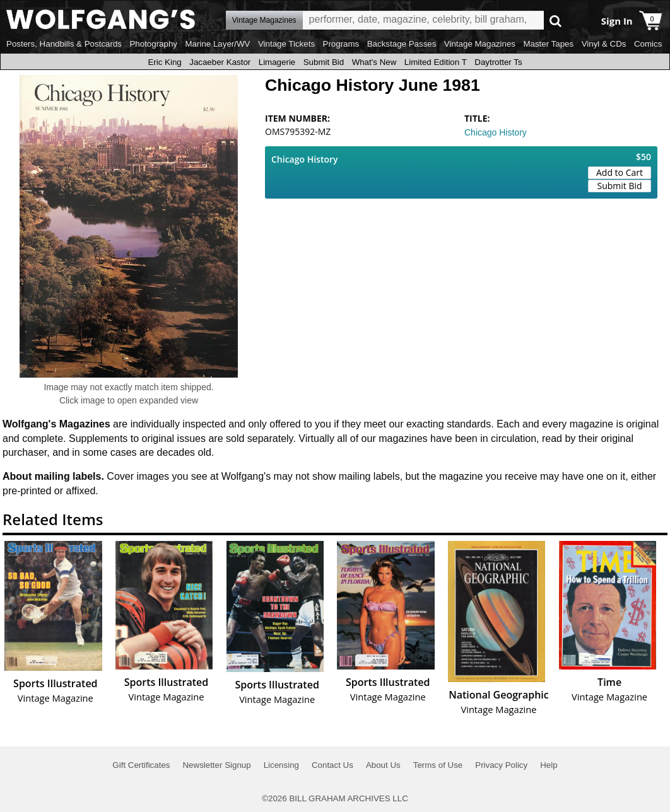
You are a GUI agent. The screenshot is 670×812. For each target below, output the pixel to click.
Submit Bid (324, 62)
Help (549, 765)
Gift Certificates (141, 765)
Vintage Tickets (286, 44)
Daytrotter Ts (498, 62)
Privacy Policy (501, 765)
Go (555, 20)
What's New (374, 62)
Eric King (164, 62)
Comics (648, 44)
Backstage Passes (402, 44)
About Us (383, 765)
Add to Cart (620, 172)
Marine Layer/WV (217, 44)
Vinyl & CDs (604, 44)
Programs (341, 44)
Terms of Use (438, 765)
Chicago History (496, 132)
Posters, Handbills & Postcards (64, 44)
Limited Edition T (436, 62)
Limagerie (277, 62)
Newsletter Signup (216, 765)
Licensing (281, 765)
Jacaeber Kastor (220, 62)
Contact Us (332, 765)
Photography (153, 44)
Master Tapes (548, 44)
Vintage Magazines (480, 44)
